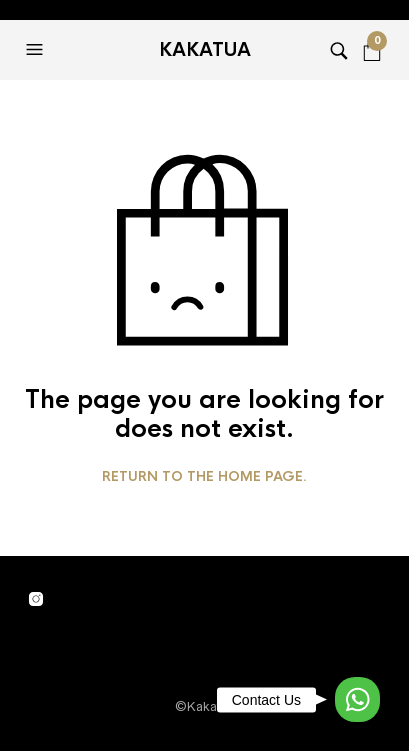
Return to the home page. (204, 477)
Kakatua (205, 50)
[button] (37, 50)
